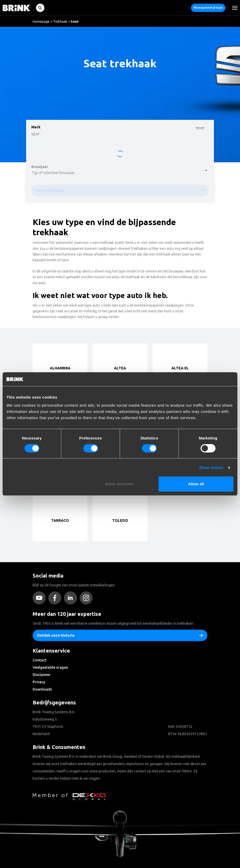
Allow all (196, 484)
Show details (211, 467)
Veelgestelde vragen (50, 667)
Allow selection (119, 484)
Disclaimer (42, 675)
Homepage (41, 21)
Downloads (42, 689)
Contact (40, 660)
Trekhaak (60, 21)
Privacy (39, 682)
